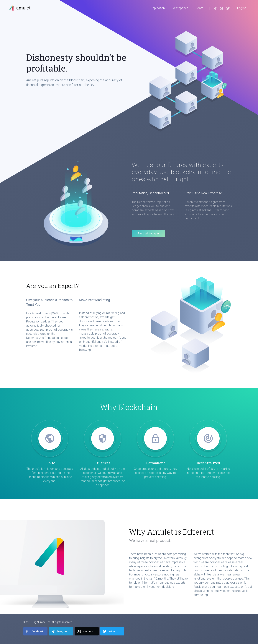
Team (200, 8)
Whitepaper (180, 8)
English (242, 8)
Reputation (158, 8)
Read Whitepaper (148, 233)
